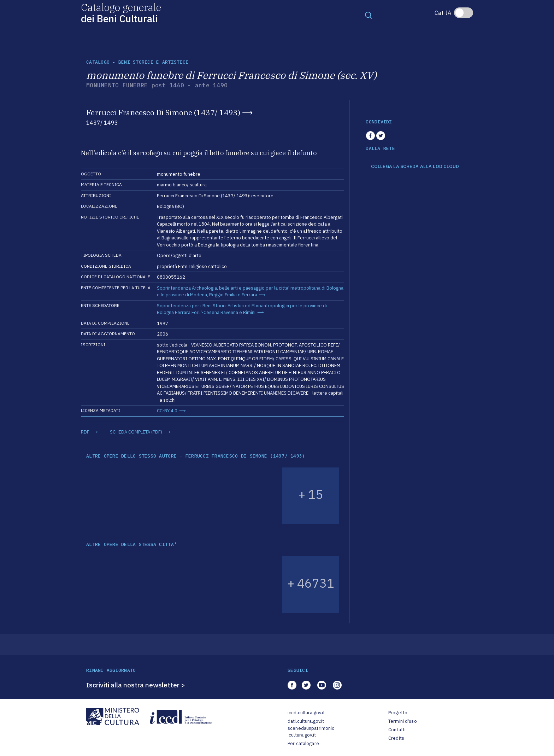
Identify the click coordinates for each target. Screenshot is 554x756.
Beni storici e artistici (153, 62)
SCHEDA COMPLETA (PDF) (136, 432)
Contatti (397, 730)
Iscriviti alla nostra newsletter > (136, 685)
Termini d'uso (403, 721)
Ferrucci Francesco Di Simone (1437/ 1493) (163, 112)
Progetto (398, 713)
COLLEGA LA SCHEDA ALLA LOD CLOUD (415, 167)
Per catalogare (303, 743)
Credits (396, 738)
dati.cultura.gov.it (306, 721)
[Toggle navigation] (369, 15)
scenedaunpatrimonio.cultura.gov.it (311, 732)
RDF (85, 432)
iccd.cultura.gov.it (306, 713)
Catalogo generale (121, 13)
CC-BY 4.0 (167, 411)
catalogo (98, 62)
